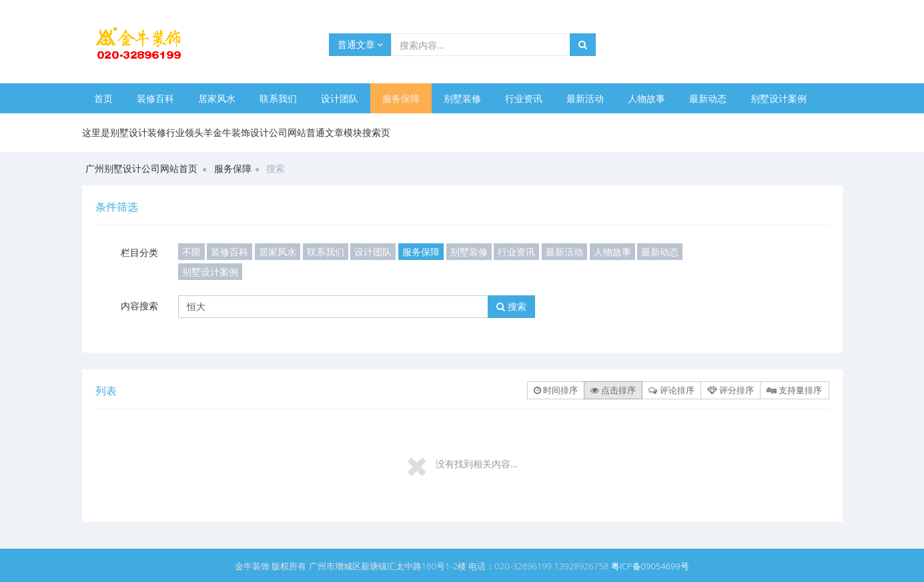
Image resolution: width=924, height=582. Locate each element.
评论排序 (671, 390)
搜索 (511, 306)
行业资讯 (524, 98)
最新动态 (708, 98)
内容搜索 (139, 306)
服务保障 (401, 98)
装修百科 (155, 98)
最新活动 (585, 98)
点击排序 (613, 390)
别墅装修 (462, 98)
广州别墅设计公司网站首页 (141, 168)
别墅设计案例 (779, 98)
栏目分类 (139, 252)
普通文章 (361, 44)
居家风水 (217, 98)
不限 (191, 252)
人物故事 (646, 98)
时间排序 (556, 390)
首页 (103, 98)
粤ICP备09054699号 (650, 566)
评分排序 (731, 390)
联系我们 (278, 98)
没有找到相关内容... (477, 464)
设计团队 (340, 98)
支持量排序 (794, 390)
